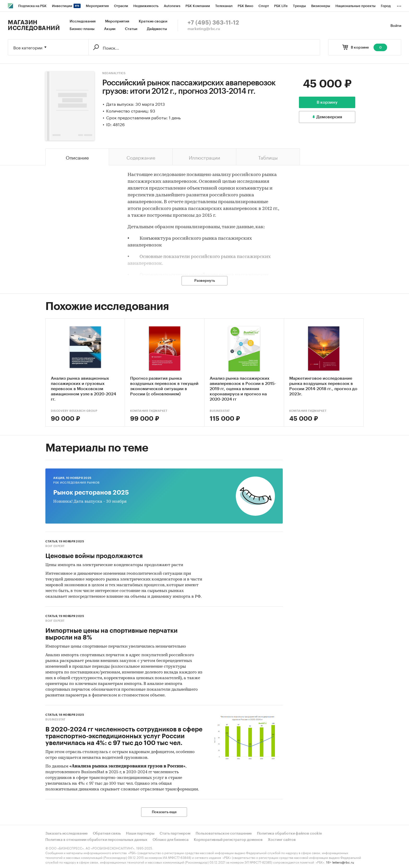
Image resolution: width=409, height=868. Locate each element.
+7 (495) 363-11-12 (213, 23)
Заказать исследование (67, 834)
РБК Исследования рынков (76, 483)
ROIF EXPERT (55, 546)
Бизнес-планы (82, 29)
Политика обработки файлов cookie (289, 834)
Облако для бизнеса (171, 840)
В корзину (327, 102)
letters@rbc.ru (343, 862)
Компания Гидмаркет (149, 411)
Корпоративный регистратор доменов (228, 840)
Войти (396, 26)
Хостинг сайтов (282, 840)
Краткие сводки (153, 21)
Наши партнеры (140, 834)
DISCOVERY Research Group (74, 411)
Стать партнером (175, 834)
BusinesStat (220, 411)
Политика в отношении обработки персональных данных (96, 840)
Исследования (83, 21)
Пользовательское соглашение (224, 834)
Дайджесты (157, 29)
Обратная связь (107, 834)
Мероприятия (117, 21)
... (399, 5)
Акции (110, 29)
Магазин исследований (34, 25)
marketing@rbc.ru (204, 29)
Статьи (131, 29)
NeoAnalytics (114, 73)
